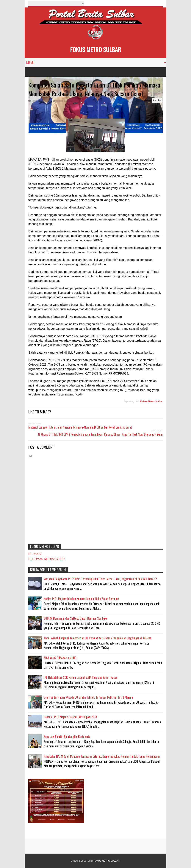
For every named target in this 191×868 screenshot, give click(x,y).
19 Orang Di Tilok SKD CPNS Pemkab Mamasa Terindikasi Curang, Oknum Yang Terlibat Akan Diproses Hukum (100, 434)
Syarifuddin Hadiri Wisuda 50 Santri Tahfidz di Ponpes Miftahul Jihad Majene (88, 697)
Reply (34, 101)
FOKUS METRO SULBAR (96, 49)
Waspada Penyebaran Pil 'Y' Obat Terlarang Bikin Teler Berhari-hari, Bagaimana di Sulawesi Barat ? (100, 579)
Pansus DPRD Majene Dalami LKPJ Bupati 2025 (71, 717)
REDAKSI (35, 554)
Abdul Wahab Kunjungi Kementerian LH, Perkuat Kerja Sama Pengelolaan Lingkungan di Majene (98, 638)
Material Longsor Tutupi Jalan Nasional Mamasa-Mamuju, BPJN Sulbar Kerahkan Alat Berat (80, 427)
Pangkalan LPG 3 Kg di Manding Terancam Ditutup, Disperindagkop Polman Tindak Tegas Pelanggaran (102, 756)
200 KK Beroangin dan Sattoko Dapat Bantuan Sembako (76, 618)
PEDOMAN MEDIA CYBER (47, 559)
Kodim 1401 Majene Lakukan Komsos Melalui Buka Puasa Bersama (81, 599)
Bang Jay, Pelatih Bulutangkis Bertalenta (67, 737)
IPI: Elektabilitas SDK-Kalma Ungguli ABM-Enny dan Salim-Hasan (81, 677)
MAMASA (46, 101)
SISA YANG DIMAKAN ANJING (60, 658)
